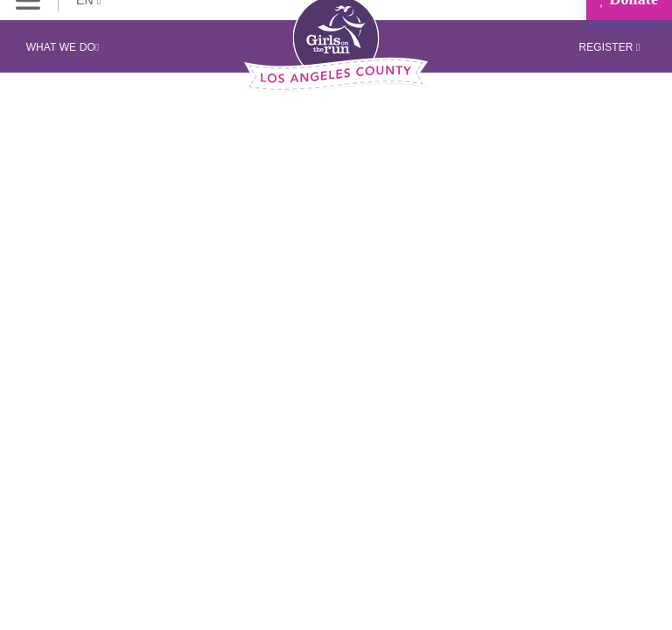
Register (609, 47)
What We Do (63, 47)
